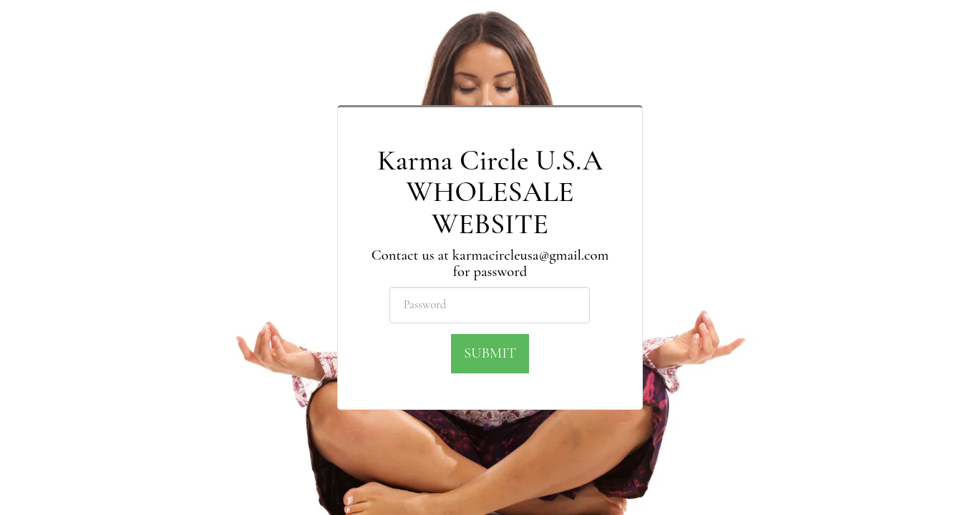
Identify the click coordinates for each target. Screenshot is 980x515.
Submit (490, 353)
